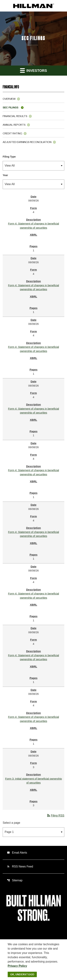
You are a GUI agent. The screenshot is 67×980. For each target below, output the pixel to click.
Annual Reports (14, 125)
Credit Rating (12, 133)
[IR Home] (34, 6)
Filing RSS (55, 816)
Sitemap (15, 880)
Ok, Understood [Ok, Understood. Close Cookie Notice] (22, 974)
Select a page (11, 823)
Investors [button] (33, 70)
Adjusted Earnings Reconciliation (27, 142)
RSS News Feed (20, 866)
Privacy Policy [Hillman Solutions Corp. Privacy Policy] (17, 966)
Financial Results (15, 116)
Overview (9, 99)
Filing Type (9, 157)
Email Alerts (17, 853)
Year (5, 175)
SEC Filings (11, 107)
